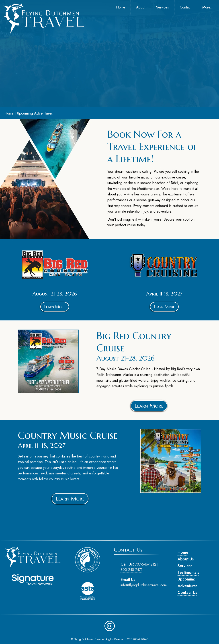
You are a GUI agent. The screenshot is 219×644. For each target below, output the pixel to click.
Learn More (55, 307)
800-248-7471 (131, 570)
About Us (186, 559)
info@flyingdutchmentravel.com (144, 585)
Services (185, 566)
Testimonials (188, 572)
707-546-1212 (146, 564)
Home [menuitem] (121, 7)
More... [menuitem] (208, 7)
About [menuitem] (141, 7)
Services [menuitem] (163, 7)
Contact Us (187, 593)
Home (9, 113)
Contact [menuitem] (186, 7)
